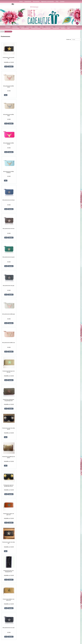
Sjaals (36, 27)
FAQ (57, 1)
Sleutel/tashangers (60, 27)
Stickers (63, 28)
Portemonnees (49, 27)
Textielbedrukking (36, 28)
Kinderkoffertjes (46, 28)
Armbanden (29, 27)
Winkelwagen (34, 7)
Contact (62, 1)
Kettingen (8, 27)
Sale (68, 28)
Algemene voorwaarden (48, 1)
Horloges (22, 27)
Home (21, 1)
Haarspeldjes (16, 28)
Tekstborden (56, 28)
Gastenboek (28, 1)
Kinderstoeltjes (25, 28)
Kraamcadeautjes (72, 27)
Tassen (42, 27)
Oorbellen (15, 27)
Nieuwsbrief (36, 1)
